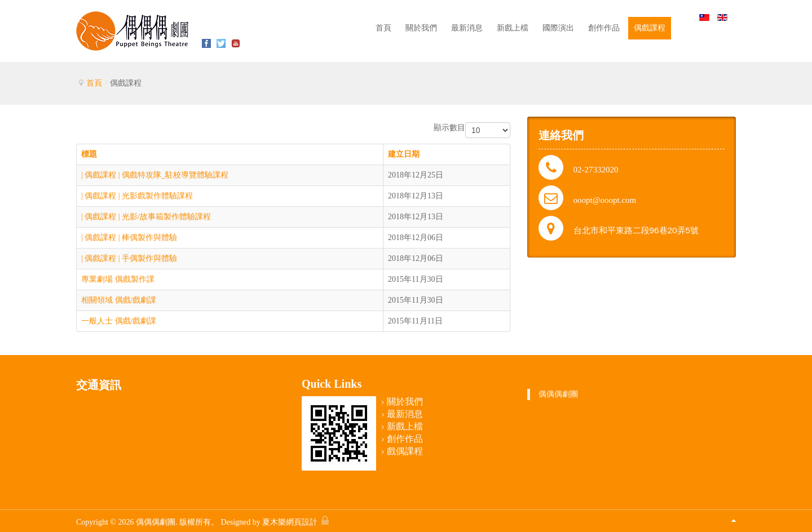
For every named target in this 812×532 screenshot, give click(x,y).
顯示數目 (449, 128)
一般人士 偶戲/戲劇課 (119, 321)
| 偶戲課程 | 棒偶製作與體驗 (129, 238)
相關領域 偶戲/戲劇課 (119, 300)
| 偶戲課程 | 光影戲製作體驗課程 (137, 196)
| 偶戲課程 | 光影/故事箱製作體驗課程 (146, 217)
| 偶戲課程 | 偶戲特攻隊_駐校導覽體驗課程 (155, 175)
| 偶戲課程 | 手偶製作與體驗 (129, 258)
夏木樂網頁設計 (290, 522)
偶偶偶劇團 (558, 394)
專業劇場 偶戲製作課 (118, 279)
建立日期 (404, 154)
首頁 (94, 83)
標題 (89, 154)
